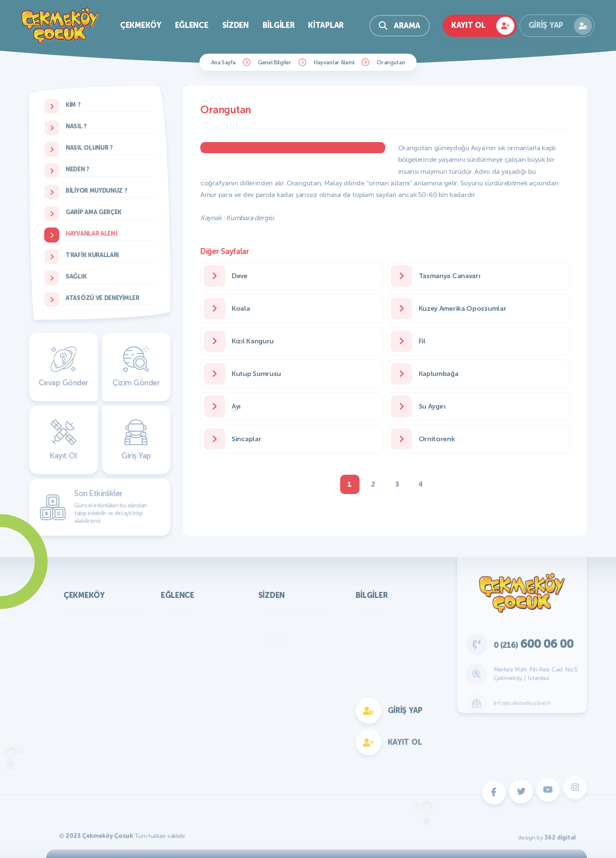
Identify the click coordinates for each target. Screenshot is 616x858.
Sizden (236, 25)
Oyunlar (180, 613)
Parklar (80, 639)
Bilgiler (279, 25)
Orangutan (391, 62)
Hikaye (275, 665)
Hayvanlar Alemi (334, 62)
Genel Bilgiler (275, 62)
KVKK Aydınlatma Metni (106, 613)
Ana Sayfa (223, 62)
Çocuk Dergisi (189, 639)
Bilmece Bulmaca (193, 626)
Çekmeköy (141, 25)
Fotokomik (184, 742)
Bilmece (277, 639)
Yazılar (275, 626)
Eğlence (192, 25)
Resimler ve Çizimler (296, 613)
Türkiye (373, 639)
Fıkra (272, 652)
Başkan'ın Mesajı (94, 626)
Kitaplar (326, 25)
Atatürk (374, 613)
